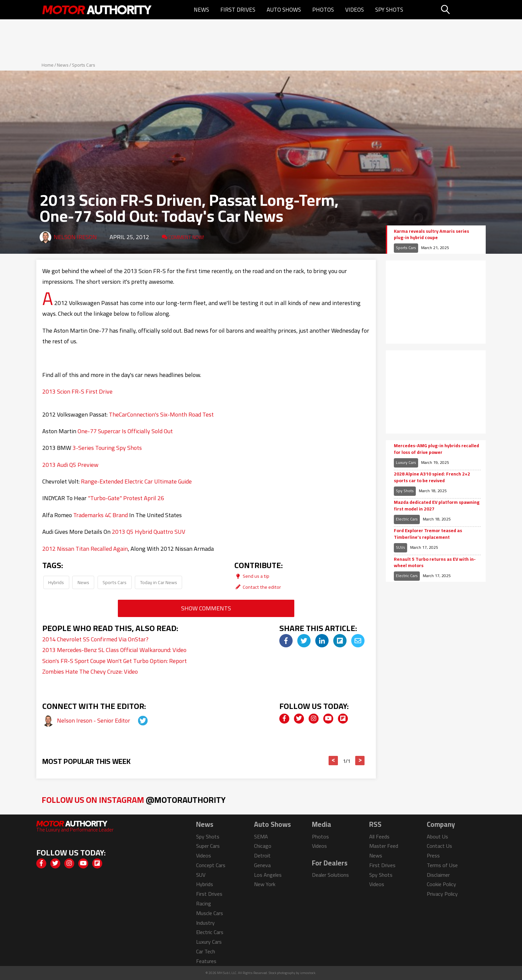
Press (433, 855)
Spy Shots (389, 10)
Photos (323, 10)
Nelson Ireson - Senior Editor (94, 720)
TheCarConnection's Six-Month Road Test (161, 414)
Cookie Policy (441, 884)
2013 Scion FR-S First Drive (77, 391)
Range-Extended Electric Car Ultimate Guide (136, 481)
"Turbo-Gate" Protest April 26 (126, 498)
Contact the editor (258, 587)
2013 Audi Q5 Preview (70, 465)
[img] (286, 641)
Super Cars (208, 846)
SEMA (261, 836)
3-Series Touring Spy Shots (107, 448)
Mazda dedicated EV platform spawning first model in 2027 (437, 506)
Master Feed (384, 846)
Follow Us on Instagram (134, 800)
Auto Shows (284, 10)
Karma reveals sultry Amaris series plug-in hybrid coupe (431, 235)
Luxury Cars (406, 462)
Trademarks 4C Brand (101, 515)
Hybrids (56, 582)
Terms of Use (442, 865)
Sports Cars (84, 65)
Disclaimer (438, 875)
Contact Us (439, 846)
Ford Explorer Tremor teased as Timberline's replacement (428, 534)
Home (48, 65)
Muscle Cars (210, 913)
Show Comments (206, 608)
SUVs (400, 547)
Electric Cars (407, 519)
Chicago (263, 846)
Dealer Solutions (330, 875)
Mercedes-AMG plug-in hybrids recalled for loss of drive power (436, 449)
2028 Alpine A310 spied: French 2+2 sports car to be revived (432, 477)
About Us (437, 836)
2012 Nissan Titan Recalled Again (85, 549)
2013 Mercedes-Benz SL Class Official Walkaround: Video (114, 650)
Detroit (262, 855)
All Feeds (379, 836)
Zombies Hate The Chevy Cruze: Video (90, 671)
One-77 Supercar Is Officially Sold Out (125, 431)
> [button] (360, 761)
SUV (201, 875)
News (201, 10)
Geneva (262, 865)
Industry (205, 923)
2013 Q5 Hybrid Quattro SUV (149, 532)
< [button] (333, 761)
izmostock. (308, 973)
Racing (204, 903)
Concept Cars (211, 865)
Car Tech (206, 951)
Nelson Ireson (75, 237)
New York (265, 884)
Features (206, 961)
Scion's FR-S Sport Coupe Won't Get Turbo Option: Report (115, 661)
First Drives (238, 10)
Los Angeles (268, 875)
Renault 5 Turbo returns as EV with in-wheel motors (435, 563)
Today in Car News (159, 582)
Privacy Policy (442, 894)
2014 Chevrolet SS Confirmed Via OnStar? (95, 639)
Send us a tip (252, 576)
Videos (355, 10)
